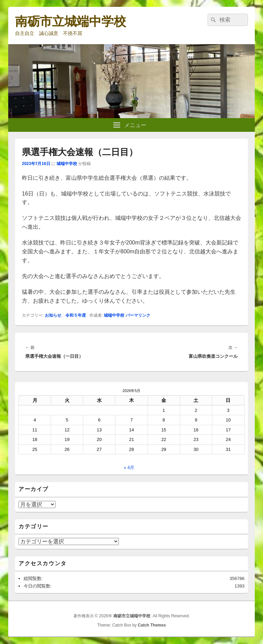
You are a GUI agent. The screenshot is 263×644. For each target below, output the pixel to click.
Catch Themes (152, 625)
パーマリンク (138, 315)
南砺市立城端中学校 (71, 21)
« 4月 (129, 468)
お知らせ (53, 315)
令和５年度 (76, 315)
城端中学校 (67, 164)
